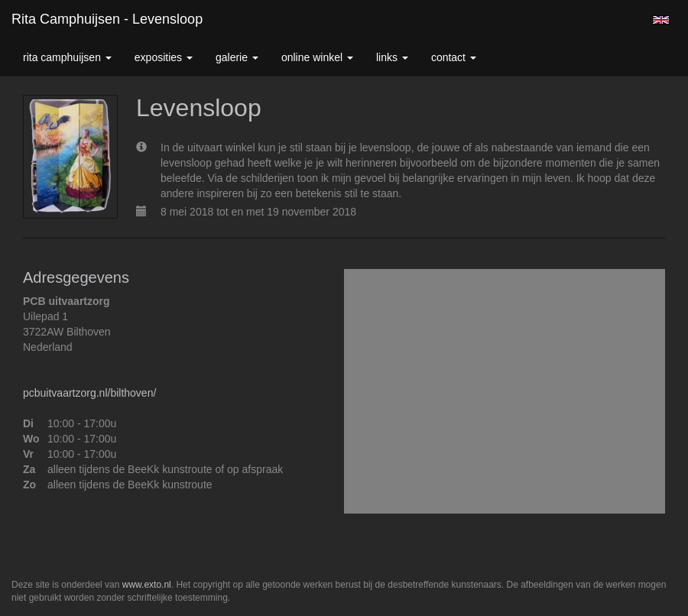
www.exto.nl (147, 585)
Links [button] (392, 57)
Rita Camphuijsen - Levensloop (107, 19)
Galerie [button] (237, 57)
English (661, 20)
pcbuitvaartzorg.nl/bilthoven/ (89, 393)
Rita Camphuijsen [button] (67, 57)
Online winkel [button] (317, 57)
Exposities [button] (164, 57)
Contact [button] (454, 57)
